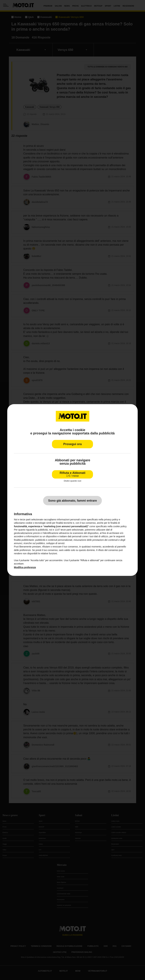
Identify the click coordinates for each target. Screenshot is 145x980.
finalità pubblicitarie (24, 540)
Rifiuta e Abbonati (72, 474)
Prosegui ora (72, 444)
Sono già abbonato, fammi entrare (72, 501)
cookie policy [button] (120, 526)
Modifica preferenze (25, 567)
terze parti (66, 530)
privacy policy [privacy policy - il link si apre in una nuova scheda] (111, 520)
